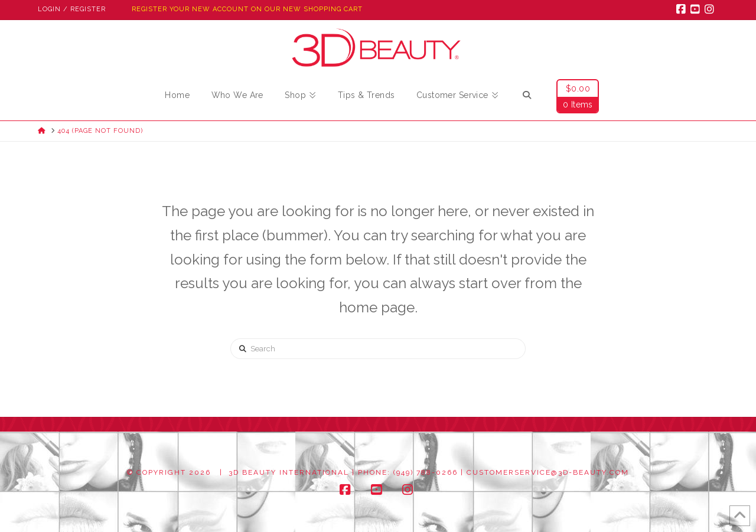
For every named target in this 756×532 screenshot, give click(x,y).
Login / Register (72, 9)
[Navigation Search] (527, 97)
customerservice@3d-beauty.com (548, 472)
